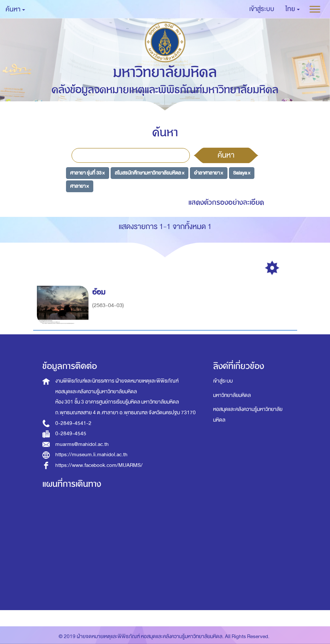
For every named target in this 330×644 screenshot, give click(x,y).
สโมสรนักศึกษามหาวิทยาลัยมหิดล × (150, 173)
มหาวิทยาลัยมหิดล (232, 395)
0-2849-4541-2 (73, 423)
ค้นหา (226, 155)
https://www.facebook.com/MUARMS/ (99, 465)
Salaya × (242, 173)
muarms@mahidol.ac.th (82, 444)
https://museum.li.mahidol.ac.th (91, 455)
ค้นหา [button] (15, 9)
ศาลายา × (79, 186)
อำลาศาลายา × (209, 173)
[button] (293, 9)
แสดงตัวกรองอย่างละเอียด (226, 202)
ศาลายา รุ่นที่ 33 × (87, 173)
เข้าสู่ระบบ (223, 381)
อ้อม (100, 292)
